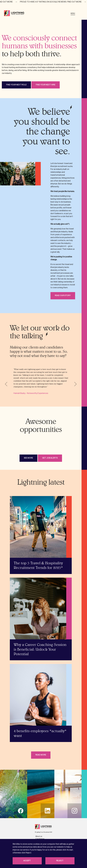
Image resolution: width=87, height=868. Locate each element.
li (48, 811)
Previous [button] (7, 384)
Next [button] (74, 384)
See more (28, 458)
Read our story (63, 296)
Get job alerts (50, 458)
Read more (41, 755)
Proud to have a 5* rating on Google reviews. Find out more (54, 2)
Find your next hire (46, 85)
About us (39, 836)
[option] (41, 381)
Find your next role (16, 85)
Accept (27, 861)
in (75, 811)
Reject (60, 861)
